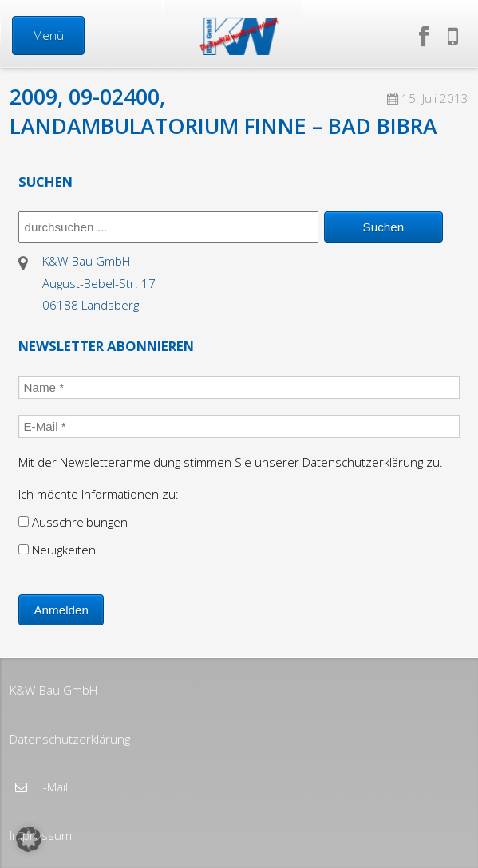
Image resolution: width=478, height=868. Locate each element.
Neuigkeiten (57, 550)
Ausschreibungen (73, 522)
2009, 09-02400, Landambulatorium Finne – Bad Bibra (223, 111)
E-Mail (51, 787)
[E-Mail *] (239, 426)
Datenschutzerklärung (70, 739)
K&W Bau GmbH (53, 690)
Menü (48, 35)
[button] (29, 839)
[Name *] (239, 387)
